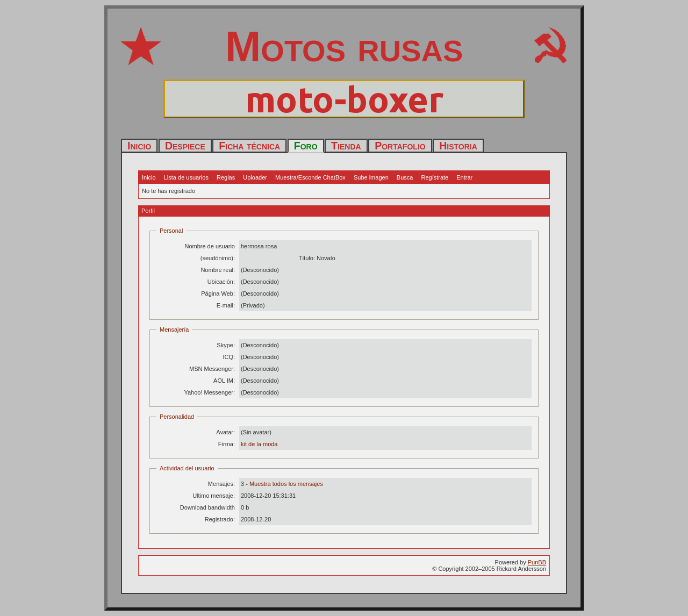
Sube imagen (371, 177)
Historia (458, 146)
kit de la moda (259, 444)
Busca (405, 177)
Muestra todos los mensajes (286, 484)
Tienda (346, 146)
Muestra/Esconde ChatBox (310, 177)
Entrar (464, 177)
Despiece (185, 146)
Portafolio (400, 146)
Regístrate (435, 177)
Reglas (226, 177)
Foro (306, 146)
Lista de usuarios (186, 177)
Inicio (139, 146)
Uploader (255, 177)
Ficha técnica (249, 146)
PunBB (537, 562)
